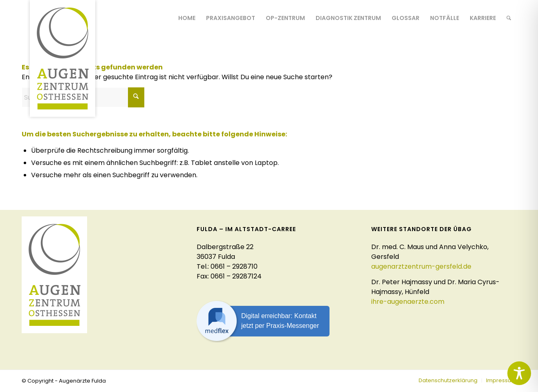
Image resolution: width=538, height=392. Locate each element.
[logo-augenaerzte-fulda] (63, 58)
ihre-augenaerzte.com (408, 302)
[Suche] (509, 18)
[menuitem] (187, 18)
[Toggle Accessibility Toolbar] (519, 373)
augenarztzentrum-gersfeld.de (421, 266)
